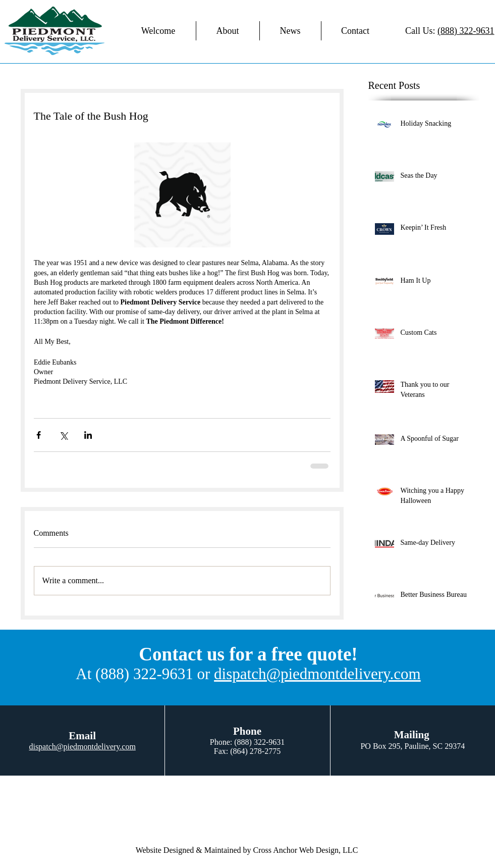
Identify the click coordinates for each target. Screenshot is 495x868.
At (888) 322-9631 (134, 674)
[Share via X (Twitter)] (63, 435)
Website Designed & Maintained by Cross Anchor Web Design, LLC (247, 850)
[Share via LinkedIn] (88, 435)
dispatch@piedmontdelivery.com (317, 674)
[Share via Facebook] (39, 435)
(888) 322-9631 (466, 31)
